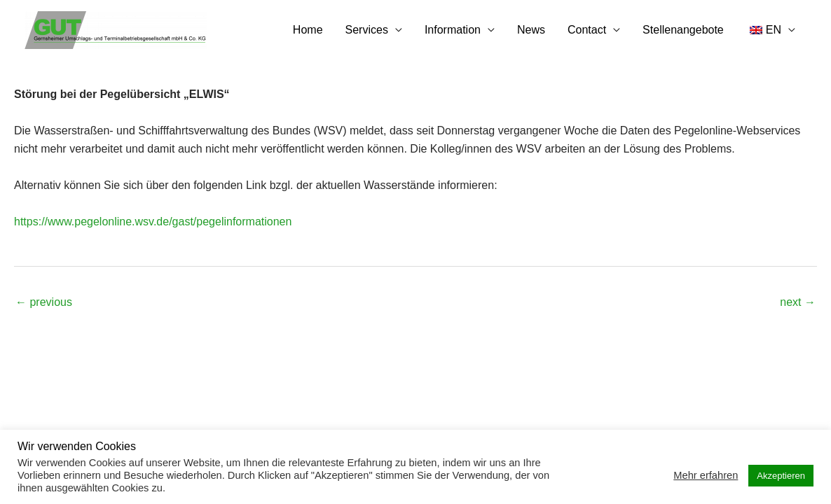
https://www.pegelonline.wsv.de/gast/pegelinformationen (153, 222)
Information (453, 30)
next (798, 302)
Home (308, 30)
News (531, 30)
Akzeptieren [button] (781, 476)
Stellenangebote (683, 30)
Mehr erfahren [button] (706, 475)
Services (367, 30)
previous (44, 302)
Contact (587, 30)
